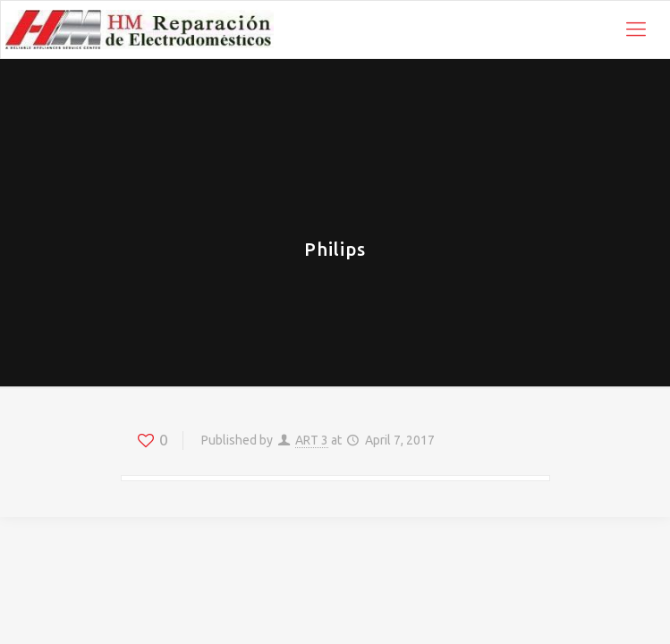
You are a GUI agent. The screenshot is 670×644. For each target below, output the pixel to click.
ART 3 (312, 440)
